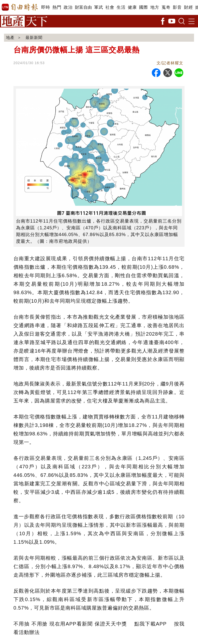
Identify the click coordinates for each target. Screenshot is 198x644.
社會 (110, 7)
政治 (68, 7)
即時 (46, 7)
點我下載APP (150, 624)
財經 (188, 7)
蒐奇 (166, 7)
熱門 (57, 7)
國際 (143, 7)
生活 (121, 7)
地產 (10, 38)
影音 (177, 7)
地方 (155, 7)
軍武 (99, 7)
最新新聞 (34, 38)
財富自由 (83, 7)
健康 (132, 7)
